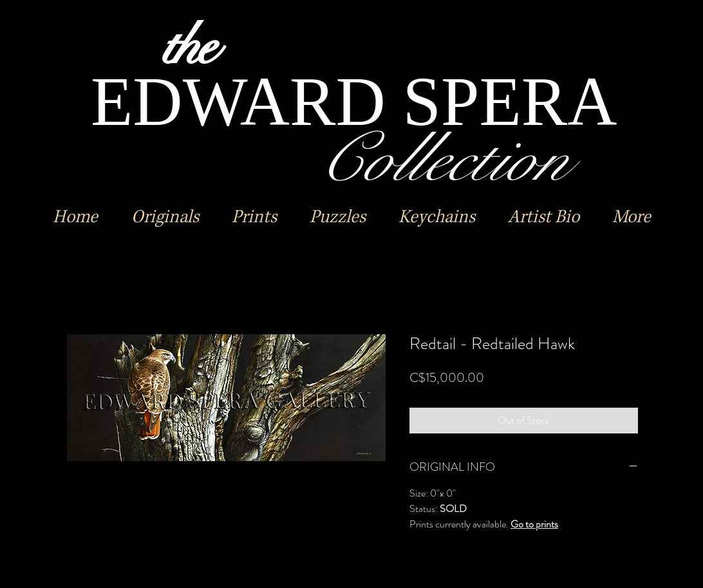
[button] (165, 217)
